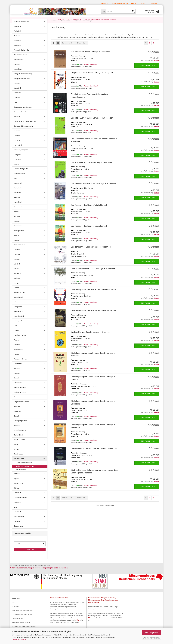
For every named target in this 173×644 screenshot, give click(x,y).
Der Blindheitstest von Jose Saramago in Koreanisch (93, 274)
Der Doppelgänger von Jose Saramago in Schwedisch (94, 315)
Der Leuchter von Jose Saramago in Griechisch (91, 337)
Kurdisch (17, 245)
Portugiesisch (19, 354)
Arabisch (17, 41)
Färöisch (17, 141)
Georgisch (17, 160)
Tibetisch (17, 479)
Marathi (17, 293)
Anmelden (30, 555)
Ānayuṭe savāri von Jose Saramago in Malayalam (92, 78)
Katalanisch (18, 212)
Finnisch (17, 145)
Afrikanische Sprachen (22, 27)
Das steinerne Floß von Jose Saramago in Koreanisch (94, 189)
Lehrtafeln (17, 259)
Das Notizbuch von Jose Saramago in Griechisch (92, 167)
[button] (134, 4)
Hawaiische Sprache (21, 174)
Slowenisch (18, 416)
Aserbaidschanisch (20, 60)
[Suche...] (103, 11)
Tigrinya (17, 484)
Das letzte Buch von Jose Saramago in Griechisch (92, 123)
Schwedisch (18, 388)
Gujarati (17, 169)
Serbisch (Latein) (20, 397)
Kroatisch (17, 240)
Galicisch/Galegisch (21, 155)
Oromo (16, 336)
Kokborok (17, 221)
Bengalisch (18, 74)
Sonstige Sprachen (20, 426)
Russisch (17, 373)
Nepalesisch (18, 316)
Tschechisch (18, 488)
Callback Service (18, 623)
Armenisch (18, 50)
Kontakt (105, 4)
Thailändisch (18, 459)
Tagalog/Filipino (19, 445)
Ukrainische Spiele (20, 503)
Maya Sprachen (19, 297)
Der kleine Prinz (21, 475)
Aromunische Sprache (21, 55)
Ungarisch (17, 507)
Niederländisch (19, 321)
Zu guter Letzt (19, 531)
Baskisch (17, 69)
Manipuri (17, 288)
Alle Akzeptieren (151, 633)
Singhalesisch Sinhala (21, 407)
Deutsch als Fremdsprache (23, 112)
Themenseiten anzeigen (24, 468)
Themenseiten (19, 464)
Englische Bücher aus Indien (24, 131)
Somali (16, 421)
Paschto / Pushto (20, 340)
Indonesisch (18, 188)
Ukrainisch (18, 498)
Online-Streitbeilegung (120, 4)
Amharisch (18, 36)
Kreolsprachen (19, 236)
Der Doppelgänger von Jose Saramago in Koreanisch (93, 295)
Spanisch (17, 431)
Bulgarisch (18, 93)
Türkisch (17, 493)
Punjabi (16, 359)
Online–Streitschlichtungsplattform (100, 20)
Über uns (60, 20)
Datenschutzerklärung (20, 639)
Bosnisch (17, 88)
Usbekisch (18, 517)
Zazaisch (17, 526)
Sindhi (16, 402)
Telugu (16, 454)
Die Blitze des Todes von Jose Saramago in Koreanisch (94, 453)
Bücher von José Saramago (25, 471)
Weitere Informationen (151, 638)
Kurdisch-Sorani (19, 250)
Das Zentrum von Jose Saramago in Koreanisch (91, 252)
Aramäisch (18, 46)
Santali (16, 383)
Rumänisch (18, 369)
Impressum (16, 611)
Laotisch (17, 255)
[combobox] (68, 48)
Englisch (17, 122)
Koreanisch (18, 231)
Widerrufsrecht (74, 20)
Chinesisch (18, 98)
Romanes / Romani (20, 364)
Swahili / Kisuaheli (20, 435)
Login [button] (142, 4)
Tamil (16, 449)
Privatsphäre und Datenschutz (22, 619)
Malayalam (18, 283)
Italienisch (17, 193)
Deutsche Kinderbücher (22, 117)
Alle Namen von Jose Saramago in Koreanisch (91, 57)
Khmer (16, 217)
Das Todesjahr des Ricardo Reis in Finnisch (89, 210)
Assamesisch (19, 65)
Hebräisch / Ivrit (19, 179)
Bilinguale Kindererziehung (23, 79)
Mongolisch (18, 312)
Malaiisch (17, 278)
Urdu (15, 512)
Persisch (17, 345)
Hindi (16, 183)
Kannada (17, 202)
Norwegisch (18, 326)
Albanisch (17, 31)
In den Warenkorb (147, 70)
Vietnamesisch (19, 522)
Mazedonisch (19, 302)
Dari (15, 107)
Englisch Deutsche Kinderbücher (25, 126)
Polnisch (17, 350)
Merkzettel (153, 4)
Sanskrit (17, 378)
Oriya (16, 331)
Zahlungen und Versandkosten (22, 615)
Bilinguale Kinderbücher (22, 84)
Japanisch (17, 198)
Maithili (16, 274)
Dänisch (17, 103)
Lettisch (17, 264)
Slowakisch (18, 412)
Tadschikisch (19, 440)
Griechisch (18, 164)
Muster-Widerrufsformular (21, 627)
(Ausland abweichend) (91, 69)
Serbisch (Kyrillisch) (21, 392)
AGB (14, 607)
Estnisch (17, 136)
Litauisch (17, 269)
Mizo (16, 307)
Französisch (18, 150)
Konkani (17, 226)
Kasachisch (18, 207)
